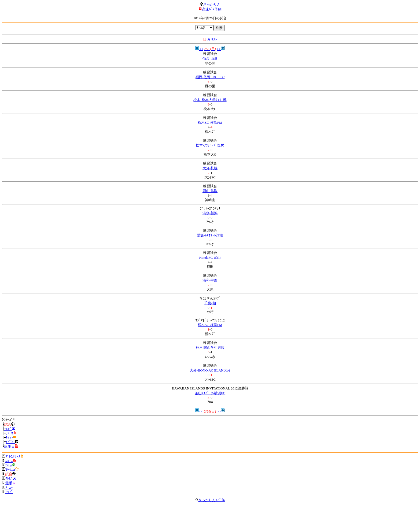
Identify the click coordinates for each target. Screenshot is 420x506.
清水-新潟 (210, 213)
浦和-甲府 (210, 280)
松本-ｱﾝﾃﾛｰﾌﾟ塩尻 (210, 145)
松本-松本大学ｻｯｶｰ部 (210, 100)
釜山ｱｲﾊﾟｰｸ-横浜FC (210, 393)
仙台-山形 (210, 59)
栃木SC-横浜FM (210, 123)
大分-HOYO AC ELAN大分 (210, 370)
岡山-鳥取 (210, 191)
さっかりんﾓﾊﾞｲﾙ (210, 500)
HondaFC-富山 (210, 258)
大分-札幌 (210, 168)
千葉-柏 (210, 303)
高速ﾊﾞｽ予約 (212, 9)
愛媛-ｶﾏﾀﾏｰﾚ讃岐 (210, 235)
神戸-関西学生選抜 (210, 348)
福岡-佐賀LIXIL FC (210, 77)
